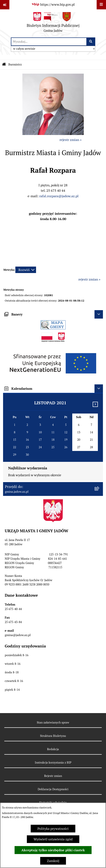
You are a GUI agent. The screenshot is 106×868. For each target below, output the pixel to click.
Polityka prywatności (53, 829)
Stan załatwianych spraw (53, 722)
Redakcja (53, 749)
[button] (53, 134)
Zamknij (53, 861)
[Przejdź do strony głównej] (53, 23)
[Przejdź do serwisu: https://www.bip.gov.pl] (53, 5)
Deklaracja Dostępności (53, 789)
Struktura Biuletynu (53, 736)
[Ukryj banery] (99, 314)
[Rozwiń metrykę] (26, 270)
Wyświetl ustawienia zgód (53, 839)
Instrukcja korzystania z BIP (53, 762)
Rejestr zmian (53, 776)
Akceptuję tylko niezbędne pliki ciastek (53, 850)
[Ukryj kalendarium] (99, 389)
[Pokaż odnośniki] (5, 5)
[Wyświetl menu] (101, 5)
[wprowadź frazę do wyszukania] (49, 42)
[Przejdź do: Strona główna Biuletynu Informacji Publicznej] (4, 65)
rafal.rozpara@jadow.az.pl (59, 196)
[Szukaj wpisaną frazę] (91, 42)
